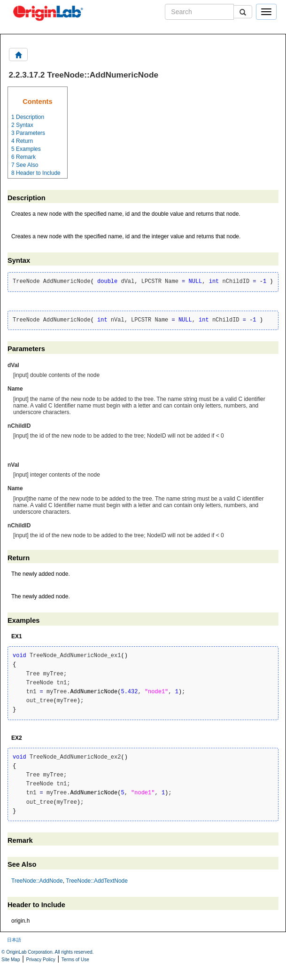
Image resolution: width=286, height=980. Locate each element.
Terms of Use (75, 960)
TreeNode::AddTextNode (97, 881)
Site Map (11, 960)
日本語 (14, 940)
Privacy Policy (41, 960)
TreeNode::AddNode (37, 881)
